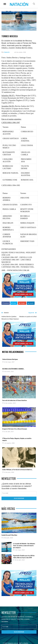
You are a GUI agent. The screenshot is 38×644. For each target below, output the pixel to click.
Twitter (14, 303)
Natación (7, 52)
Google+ (22, 303)
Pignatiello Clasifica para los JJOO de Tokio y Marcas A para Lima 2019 (24, 556)
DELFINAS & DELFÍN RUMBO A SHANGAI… (13, 369)
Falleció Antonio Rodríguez (10, 359)
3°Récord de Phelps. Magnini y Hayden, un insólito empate (17, 439)
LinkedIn (31, 303)
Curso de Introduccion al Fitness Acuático (15, 400)
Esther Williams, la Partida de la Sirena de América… (18, 469)
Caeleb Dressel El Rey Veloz (9, 535)
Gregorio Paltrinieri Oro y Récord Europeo (15, 429)
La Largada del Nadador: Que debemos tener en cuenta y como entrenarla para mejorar (24, 545)
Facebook (6, 303)
